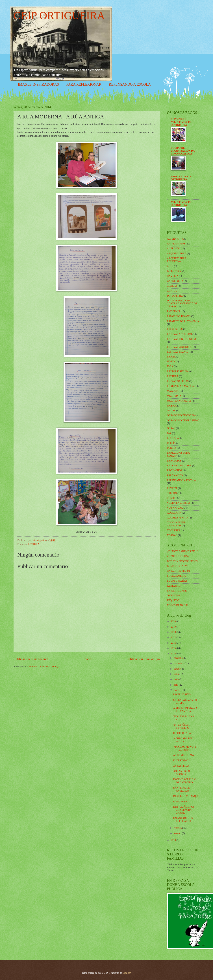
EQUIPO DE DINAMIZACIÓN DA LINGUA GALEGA (183, 151)
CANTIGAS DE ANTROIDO (181, 789)
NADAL (171, 411)
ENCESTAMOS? (182, 761)
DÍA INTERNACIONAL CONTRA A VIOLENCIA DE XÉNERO (182, 304)
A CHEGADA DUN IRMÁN (183, 740)
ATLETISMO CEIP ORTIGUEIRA (181, 204)
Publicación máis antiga (143, 659)
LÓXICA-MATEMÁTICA (180, 386)
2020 (174, 622)
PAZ (169, 433)
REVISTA (172, 488)
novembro (179, 663)
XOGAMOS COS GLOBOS (182, 773)
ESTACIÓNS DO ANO (179, 316)
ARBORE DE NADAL (179, 556)
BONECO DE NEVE (178, 566)
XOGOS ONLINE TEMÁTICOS (176, 524)
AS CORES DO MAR (184, 755)
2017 (174, 638)
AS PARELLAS (181, 766)
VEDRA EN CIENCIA (179, 503)
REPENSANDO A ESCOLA (130, 84)
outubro (178, 669)
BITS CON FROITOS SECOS (182, 561)
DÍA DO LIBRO (175, 296)
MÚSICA (172, 406)
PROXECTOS (174, 461)
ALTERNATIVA (175, 239)
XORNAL (172, 535)
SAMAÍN (172, 493)
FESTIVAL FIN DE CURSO (181, 339)
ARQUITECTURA (177, 254)
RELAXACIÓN (175, 475)
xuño (177, 674)
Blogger (127, 973)
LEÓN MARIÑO (182, 695)
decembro (179, 658)
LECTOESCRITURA (178, 371)
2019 (174, 627)
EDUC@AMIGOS (176, 576)
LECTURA (34, 544)
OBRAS (171, 428)
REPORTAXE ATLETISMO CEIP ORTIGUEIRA (181, 122)
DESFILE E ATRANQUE (186, 796)
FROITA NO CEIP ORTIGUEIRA (181, 178)
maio (177, 679)
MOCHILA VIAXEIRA (179, 401)
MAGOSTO (173, 391)
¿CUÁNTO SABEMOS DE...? (182, 551)
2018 (174, 632)
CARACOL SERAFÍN (178, 571)
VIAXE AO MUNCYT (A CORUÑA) (185, 748)
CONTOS (172, 291)
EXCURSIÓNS (175, 329)
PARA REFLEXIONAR (84, 84)
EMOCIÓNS (173, 311)
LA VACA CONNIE (177, 591)
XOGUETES (174, 530)
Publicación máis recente (31, 659)
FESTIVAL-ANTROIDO (180, 347)
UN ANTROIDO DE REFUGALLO (184, 820)
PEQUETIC (173, 600)
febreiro (178, 828)
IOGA (170, 366)
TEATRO (172, 498)
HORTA (171, 362)
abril (176, 685)
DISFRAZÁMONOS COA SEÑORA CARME (184, 810)
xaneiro (178, 833)
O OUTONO (173, 596)
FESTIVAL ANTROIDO (179, 334)
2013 (174, 840)
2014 (174, 654)
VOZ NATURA (175, 508)
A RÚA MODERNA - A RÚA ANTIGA (185, 710)
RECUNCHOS (175, 470)
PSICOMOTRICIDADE (179, 466)
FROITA (171, 357)
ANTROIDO (173, 249)
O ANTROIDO (181, 802)
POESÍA (171, 443)
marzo (177, 690)
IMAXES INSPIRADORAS (38, 84)
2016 (174, 643)
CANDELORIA (175, 281)
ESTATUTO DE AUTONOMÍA (183, 321)
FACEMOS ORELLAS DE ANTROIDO (185, 781)
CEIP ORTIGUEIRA (59, 16)
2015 (174, 648)
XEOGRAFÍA (174, 513)
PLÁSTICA (173, 438)
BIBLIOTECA (174, 271)
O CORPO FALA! (182, 733)
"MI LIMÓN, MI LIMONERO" (182, 726)
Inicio (87, 659)
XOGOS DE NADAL (178, 605)
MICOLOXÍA (174, 396)
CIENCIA (172, 286)
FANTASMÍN (174, 586)
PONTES (172, 448)
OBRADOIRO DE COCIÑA (181, 415)
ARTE (170, 266)
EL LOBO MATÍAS (177, 581)
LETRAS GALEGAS (178, 381)
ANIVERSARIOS (176, 244)
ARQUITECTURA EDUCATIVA (177, 260)
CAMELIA (173, 276)
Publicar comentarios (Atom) (43, 667)
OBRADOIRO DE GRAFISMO (183, 421)
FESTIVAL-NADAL (177, 352)
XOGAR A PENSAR (178, 518)
